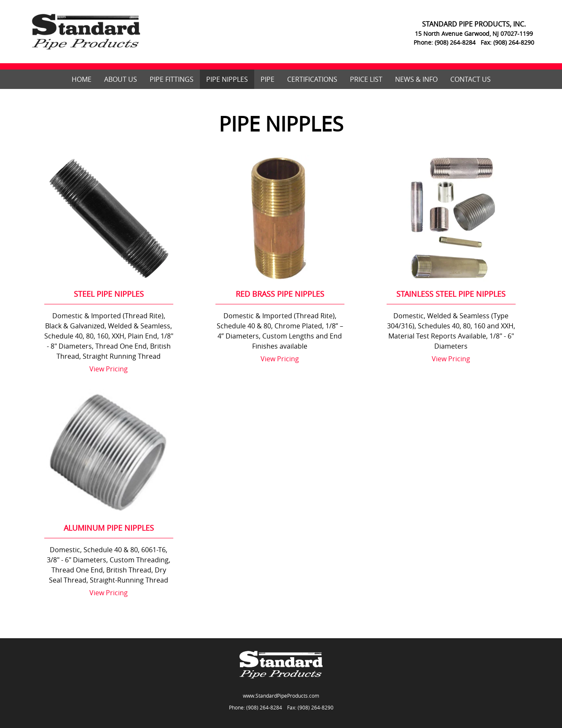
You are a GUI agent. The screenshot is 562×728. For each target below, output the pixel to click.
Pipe (268, 79)
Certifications (312, 79)
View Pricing (109, 369)
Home (82, 79)
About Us (121, 79)
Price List (366, 79)
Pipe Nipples (227, 79)
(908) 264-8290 (316, 707)
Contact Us (471, 79)
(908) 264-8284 (264, 707)
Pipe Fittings (172, 79)
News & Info (416, 79)
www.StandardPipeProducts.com (281, 696)
